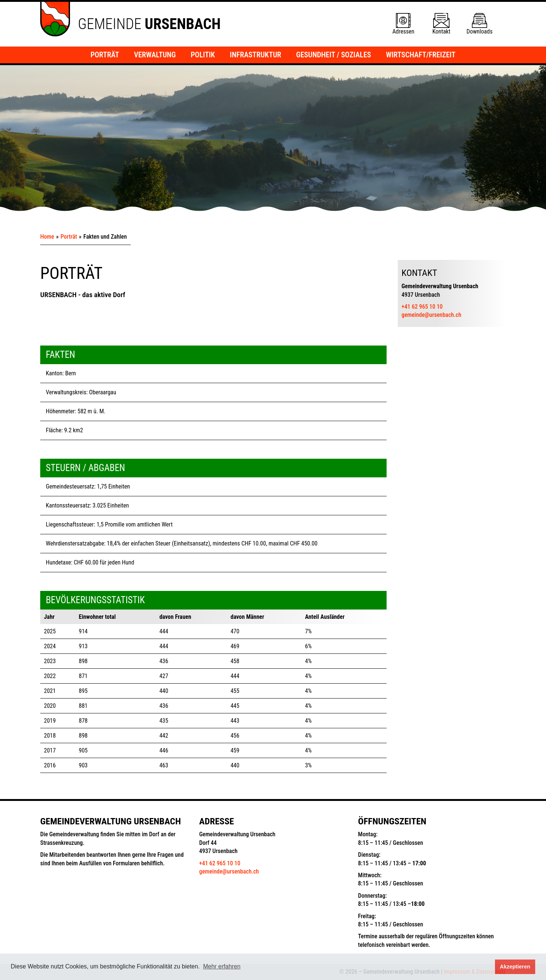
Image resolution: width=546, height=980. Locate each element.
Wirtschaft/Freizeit (421, 55)
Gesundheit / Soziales (334, 55)
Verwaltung (155, 55)
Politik (203, 55)
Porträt (105, 55)
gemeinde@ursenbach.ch (431, 315)
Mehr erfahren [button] (222, 966)
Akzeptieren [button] (515, 967)
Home (47, 237)
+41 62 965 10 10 (422, 307)
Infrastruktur (255, 55)
